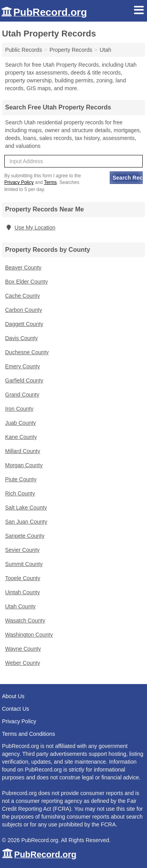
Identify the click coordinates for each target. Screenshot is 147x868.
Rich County (20, 493)
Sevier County (22, 550)
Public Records (24, 50)
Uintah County (23, 592)
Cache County (23, 296)
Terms (50, 182)
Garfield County (24, 380)
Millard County (23, 451)
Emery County (23, 366)
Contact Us (15, 709)
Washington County (29, 635)
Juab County (21, 423)
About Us (13, 696)
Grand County (22, 395)
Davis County (21, 338)
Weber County (23, 663)
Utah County (20, 606)
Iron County (19, 409)
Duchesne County (27, 352)
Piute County (21, 479)
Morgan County (24, 465)
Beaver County (23, 267)
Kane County (21, 437)
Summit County (24, 564)
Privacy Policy (19, 182)
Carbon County (24, 310)
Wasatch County (25, 621)
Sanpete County (25, 536)
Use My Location (30, 227)
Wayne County (23, 649)
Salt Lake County (26, 508)
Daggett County (24, 324)
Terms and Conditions (28, 734)
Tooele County (23, 578)
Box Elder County (26, 282)
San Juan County (26, 522)
